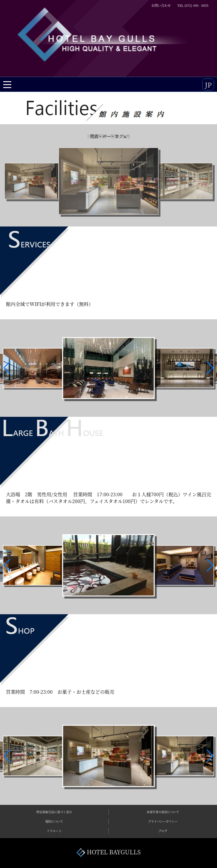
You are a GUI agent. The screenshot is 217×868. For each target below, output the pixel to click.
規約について (54, 821)
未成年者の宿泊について (163, 812)
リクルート (54, 831)
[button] (7, 368)
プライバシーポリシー (163, 821)
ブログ (163, 831)
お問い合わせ (161, 5)
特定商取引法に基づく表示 (54, 812)
